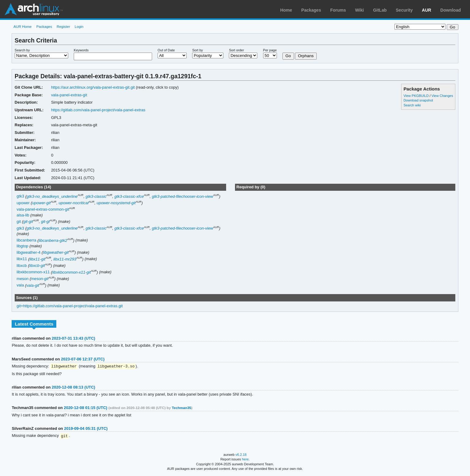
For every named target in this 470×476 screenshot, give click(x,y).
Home (286, 10)
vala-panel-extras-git (69, 95)
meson (22, 279)
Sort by (198, 50)
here (245, 460)
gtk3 (20, 196)
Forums (338, 10)
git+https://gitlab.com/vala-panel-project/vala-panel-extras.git (70, 306)
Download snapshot (418, 100)
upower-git (41, 203)
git (19, 221)
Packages (311, 10)
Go (288, 56)
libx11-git (37, 259)
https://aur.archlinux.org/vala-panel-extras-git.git (93, 87)
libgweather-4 (28, 252)
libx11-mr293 (65, 259)
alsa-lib (23, 215)
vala (20, 285)
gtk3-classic (96, 196)
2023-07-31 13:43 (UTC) (73, 338)
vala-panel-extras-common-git (43, 210)
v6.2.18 (241, 455)
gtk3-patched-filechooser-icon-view (182, 196)
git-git (28, 221)
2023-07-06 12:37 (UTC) (83, 359)
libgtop (22, 246)
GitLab (380, 10)
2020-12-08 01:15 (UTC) (85, 408)
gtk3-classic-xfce (129, 196)
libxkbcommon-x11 (33, 272)
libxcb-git (37, 266)
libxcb (22, 266)
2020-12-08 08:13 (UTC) (73, 387)
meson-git (40, 279)
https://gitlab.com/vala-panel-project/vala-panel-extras (98, 110)
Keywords (81, 50)
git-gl (45, 221)
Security (404, 10)
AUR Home (22, 26)
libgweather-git (56, 252)
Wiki (360, 10)
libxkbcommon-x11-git (72, 272)
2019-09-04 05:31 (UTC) (86, 429)
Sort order (236, 50)
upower (23, 203)
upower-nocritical (74, 203)
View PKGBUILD (417, 96)
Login (79, 26)
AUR (427, 10)
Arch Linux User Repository (34, 9)
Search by (22, 50)
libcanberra (26, 240)
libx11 (22, 259)
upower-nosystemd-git (116, 203)
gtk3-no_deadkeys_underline (52, 196)
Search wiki (412, 105)
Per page (270, 50)
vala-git (33, 285)
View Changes (442, 96)
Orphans (306, 56)
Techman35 (181, 408)
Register (63, 26)
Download (451, 10)
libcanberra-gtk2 (53, 240)
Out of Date (166, 50)
